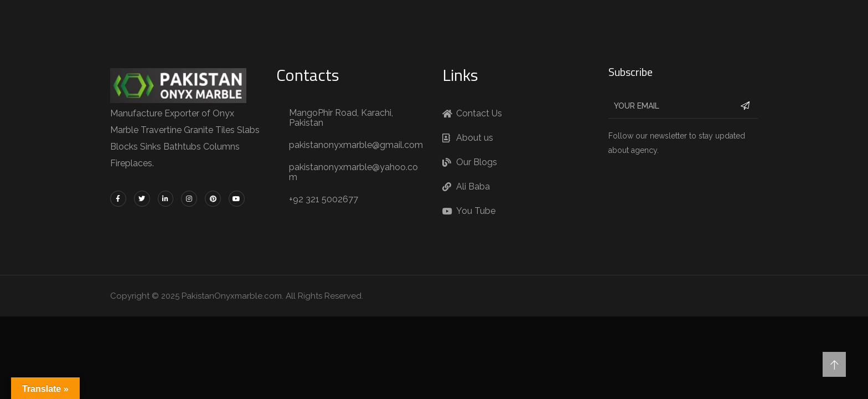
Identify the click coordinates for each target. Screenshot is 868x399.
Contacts (308, 75)
